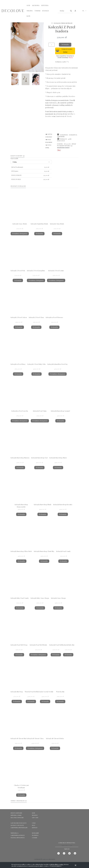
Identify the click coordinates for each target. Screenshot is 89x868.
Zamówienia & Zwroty (18, 835)
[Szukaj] (71, 11)
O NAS (34, 823)
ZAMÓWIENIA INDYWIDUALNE (19, 828)
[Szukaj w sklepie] (64, 11)
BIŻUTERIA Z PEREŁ (16, 815)
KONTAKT (35, 828)
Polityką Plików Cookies (57, 864)
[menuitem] (28, 5)
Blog (34, 825)
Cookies (34, 838)
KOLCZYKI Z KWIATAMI (17, 818)
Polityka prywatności (18, 838)
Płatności (35, 835)
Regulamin (35, 833)
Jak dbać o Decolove (17, 825)
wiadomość (53, 103)
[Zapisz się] (67, 849)
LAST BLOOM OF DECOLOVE (19, 823)
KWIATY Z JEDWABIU (16, 813)
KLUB (33, 813)
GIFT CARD (35, 818)
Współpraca (15, 833)
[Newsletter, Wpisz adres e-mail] (67, 846)
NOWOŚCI (35, 815)
